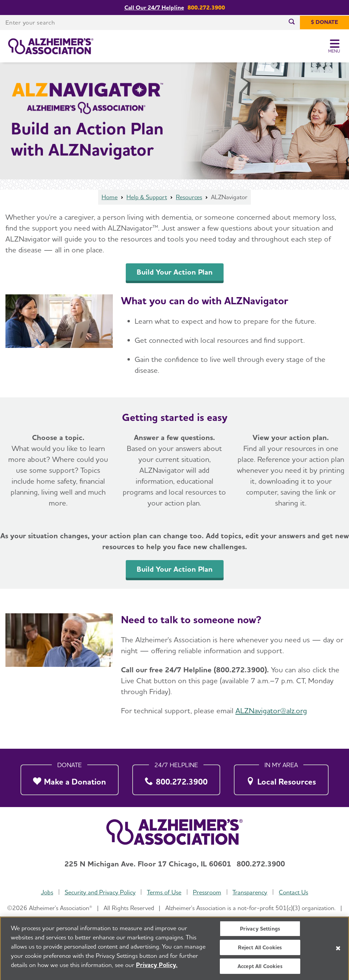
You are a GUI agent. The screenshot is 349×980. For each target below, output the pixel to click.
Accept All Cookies (260, 969)
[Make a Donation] (70, 778)
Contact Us (293, 892)
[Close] (338, 951)
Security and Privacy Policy (100, 892)
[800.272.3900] (176, 778)
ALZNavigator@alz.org (271, 711)
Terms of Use (164, 892)
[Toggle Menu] (335, 46)
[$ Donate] (324, 23)
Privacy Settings (260, 932)
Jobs (47, 892)
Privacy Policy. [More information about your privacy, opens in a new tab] (157, 968)
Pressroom (207, 892)
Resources (189, 197)
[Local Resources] (281, 778)
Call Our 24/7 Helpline (154, 7)
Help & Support (147, 197)
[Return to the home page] (51, 46)
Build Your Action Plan (175, 272)
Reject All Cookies (260, 950)
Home (110, 197)
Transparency (250, 892)
